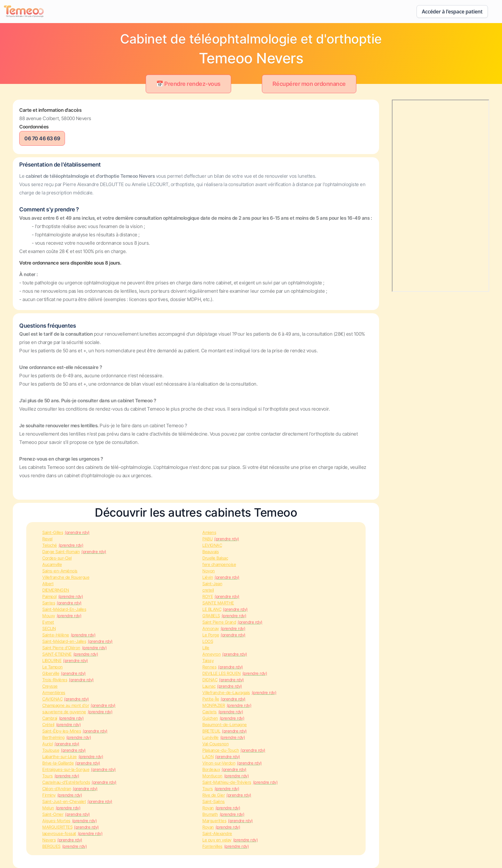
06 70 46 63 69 (42, 138)
